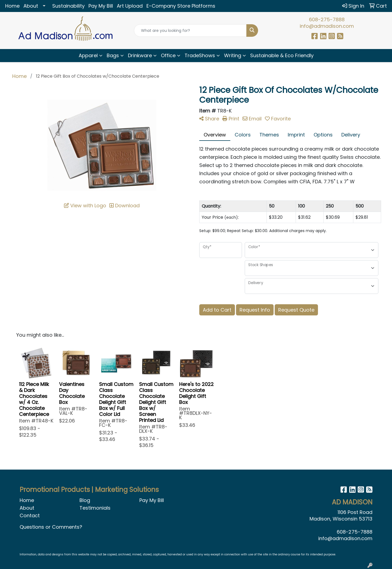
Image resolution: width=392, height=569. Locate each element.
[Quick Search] (190, 31)
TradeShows (200, 55)
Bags (113, 55)
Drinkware (140, 55)
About (31, 6)
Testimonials (95, 508)
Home (12, 6)
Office (168, 55)
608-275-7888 (327, 19)
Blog (85, 500)
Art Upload (130, 6)
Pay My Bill (101, 6)
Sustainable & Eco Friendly (282, 55)
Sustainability (68, 6)
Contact (30, 515)
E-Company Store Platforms (181, 6)
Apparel (88, 55)
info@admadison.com (327, 26)
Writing (233, 55)
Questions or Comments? (51, 527)
